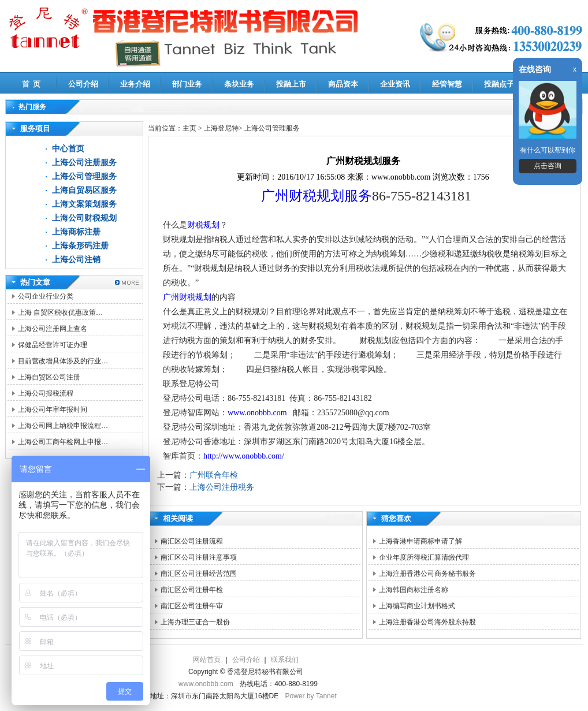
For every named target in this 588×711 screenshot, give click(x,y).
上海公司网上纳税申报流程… (63, 426)
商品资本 (343, 84)
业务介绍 (135, 84)
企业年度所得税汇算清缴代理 (424, 557)
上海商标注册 (76, 232)
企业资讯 (395, 84)
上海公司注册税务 (222, 487)
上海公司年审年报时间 (53, 410)
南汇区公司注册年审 (192, 606)
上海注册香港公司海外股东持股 (427, 622)
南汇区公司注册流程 (192, 541)
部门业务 (187, 84)
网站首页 (207, 660)
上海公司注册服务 (84, 163)
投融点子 (499, 84)
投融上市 (291, 84)
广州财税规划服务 (317, 196)
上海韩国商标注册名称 (414, 590)
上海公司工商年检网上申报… (63, 442)
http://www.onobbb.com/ (244, 456)
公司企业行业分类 (46, 296)
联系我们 (285, 660)
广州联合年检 (214, 475)
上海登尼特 (221, 128)
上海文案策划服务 (84, 204)
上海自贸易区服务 (84, 190)
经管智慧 (447, 84)
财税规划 (203, 225)
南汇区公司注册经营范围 (199, 574)
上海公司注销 (76, 260)
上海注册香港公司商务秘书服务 (427, 574)
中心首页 (68, 149)
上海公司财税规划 (84, 218)
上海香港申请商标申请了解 (420, 541)
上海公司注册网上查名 (53, 329)
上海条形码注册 (80, 246)
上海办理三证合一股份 (195, 622)
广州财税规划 (187, 297)
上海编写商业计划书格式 (417, 606)
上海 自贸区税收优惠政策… (60, 312)
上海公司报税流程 (46, 393)
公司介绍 (83, 84)
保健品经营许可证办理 (53, 345)
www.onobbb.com (257, 413)
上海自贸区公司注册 (49, 377)
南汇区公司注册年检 (192, 590)
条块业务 (239, 84)
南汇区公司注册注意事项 (199, 557)
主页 (189, 128)
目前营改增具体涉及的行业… (63, 361)
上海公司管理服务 (84, 176)
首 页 (31, 84)
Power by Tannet (311, 696)
